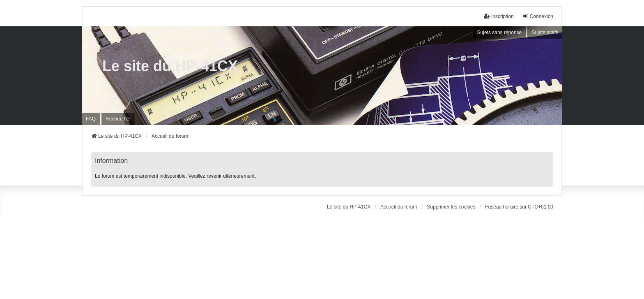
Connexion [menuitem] (538, 16)
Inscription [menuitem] (499, 16)
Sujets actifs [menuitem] (545, 32)
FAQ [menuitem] (91, 119)
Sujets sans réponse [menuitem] (500, 32)
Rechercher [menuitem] (118, 119)
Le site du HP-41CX (170, 66)
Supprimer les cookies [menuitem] (451, 207)
